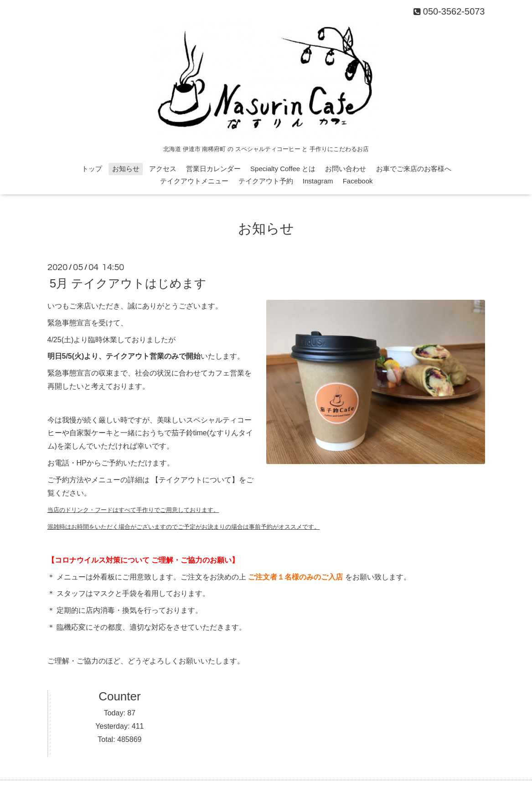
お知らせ (126, 169)
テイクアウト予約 (266, 181)
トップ (92, 169)
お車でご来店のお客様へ (414, 169)
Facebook (358, 181)
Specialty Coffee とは (283, 169)
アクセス (163, 169)
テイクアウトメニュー (194, 181)
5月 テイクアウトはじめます (128, 283)
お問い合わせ (346, 169)
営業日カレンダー (213, 169)
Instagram (318, 181)
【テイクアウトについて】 (195, 480)
